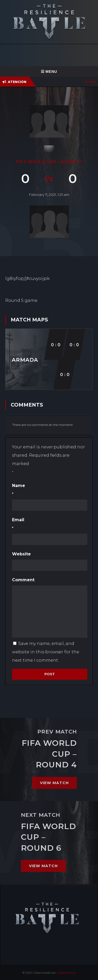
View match (54, 783)
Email (50, 525)
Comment (23, 580)
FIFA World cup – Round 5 (49, 162)
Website (21, 554)
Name (50, 491)
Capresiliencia (66, 973)
